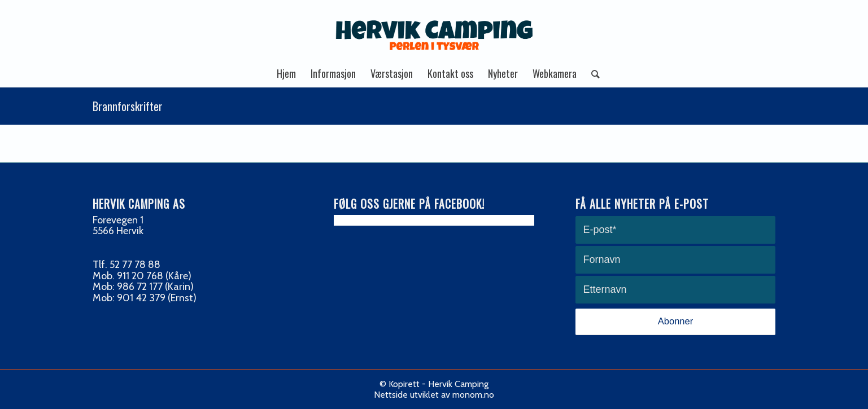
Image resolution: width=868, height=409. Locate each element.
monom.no (473, 395)
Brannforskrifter (128, 106)
